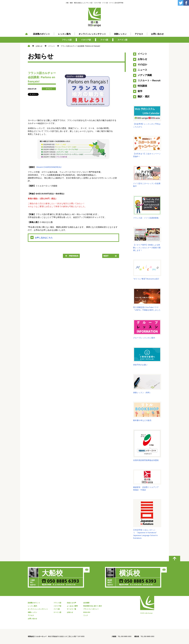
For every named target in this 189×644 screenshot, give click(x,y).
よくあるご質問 (72, 606)
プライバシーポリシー (91, 609)
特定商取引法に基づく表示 (93, 606)
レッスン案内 (64, 34)
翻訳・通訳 (144, 97)
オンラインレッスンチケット (92, 34)
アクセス (139, 34)
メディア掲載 (145, 75)
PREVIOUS (71, 256)
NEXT (111, 256)
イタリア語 (86, 40)
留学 (140, 91)
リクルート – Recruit (149, 81)
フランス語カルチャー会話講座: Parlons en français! (80, 46)
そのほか (142, 65)
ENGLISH (87, 612)
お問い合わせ (157, 34)
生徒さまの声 (71, 603)
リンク (86, 615)
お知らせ (39, 46)
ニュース (142, 70)
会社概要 (86, 603)
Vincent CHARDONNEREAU (49, 167)
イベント (52, 46)
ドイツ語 (104, 40)
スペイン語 (122, 40)
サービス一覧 (71, 609)
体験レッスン (120, 34)
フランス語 (67, 40)
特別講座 (142, 86)
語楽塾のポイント (42, 34)
